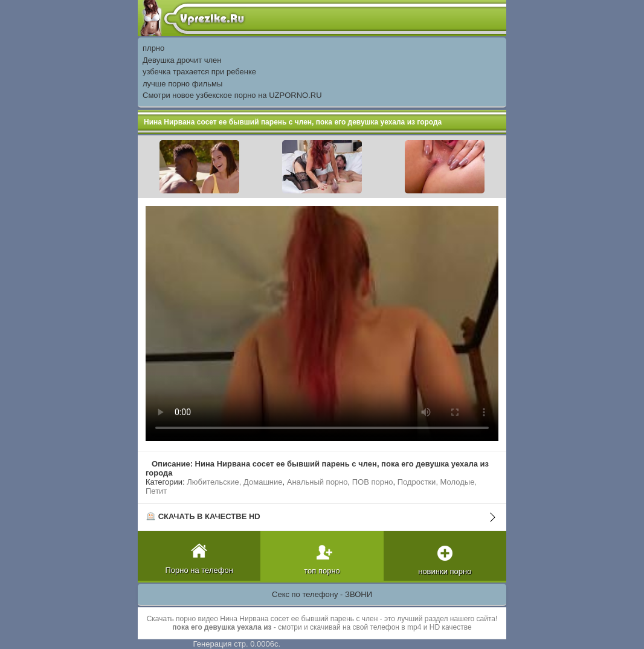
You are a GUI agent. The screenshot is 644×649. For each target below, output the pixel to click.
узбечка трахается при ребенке (199, 72)
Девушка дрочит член (182, 60)
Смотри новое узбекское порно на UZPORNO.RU (232, 95)
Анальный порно (317, 482)
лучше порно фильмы (182, 84)
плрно (153, 48)
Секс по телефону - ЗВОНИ (322, 594)
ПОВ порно (373, 482)
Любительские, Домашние (234, 482)
